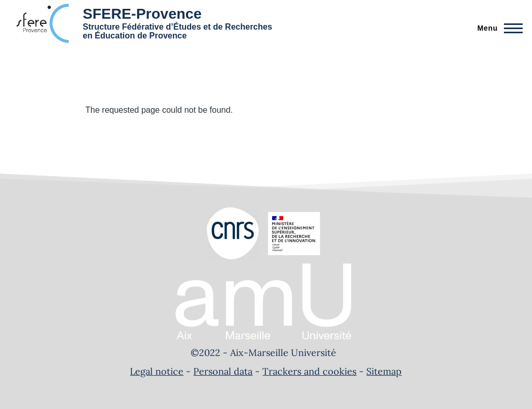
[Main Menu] (497, 28)
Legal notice (157, 371)
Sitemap (384, 371)
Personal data (223, 371)
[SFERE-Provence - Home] (141, 23)
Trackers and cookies (309, 371)
